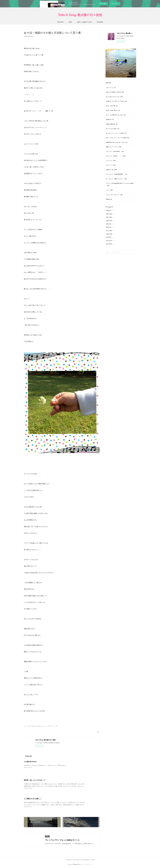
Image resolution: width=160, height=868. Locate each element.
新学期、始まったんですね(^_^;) (34, 780)
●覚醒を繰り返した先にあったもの (117, 142)
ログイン (115, 4)
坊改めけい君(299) (36, 726)
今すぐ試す (103, 4)
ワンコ (109, 190)
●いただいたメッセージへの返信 (116, 133)
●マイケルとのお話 (113, 129)
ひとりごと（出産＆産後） (115, 151)
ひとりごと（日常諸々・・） (116, 156)
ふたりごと (111, 161)
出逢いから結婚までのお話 (84, 22)
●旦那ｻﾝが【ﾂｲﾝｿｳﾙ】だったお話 (116, 101)
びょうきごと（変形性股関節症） (117, 174)
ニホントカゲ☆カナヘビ (114, 195)
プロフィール (111, 88)
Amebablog (100, 22)
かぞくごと (111, 165)
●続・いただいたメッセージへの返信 (118, 138)
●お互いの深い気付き (113, 110)
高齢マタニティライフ (114, 147)
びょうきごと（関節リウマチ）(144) (49, 726)
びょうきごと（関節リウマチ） (116, 179)
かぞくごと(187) (28, 726)
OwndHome (60, 22)
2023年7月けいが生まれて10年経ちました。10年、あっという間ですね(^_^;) (45, 765)
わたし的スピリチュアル (114, 97)
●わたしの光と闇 (112, 106)
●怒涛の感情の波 (112, 124)
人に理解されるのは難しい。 (33, 799)
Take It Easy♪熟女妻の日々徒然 (80, 15)
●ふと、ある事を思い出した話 (116, 115)
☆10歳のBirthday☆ (30, 762)
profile (70, 22)
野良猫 (109, 199)
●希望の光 (110, 120)
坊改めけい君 (111, 170)
